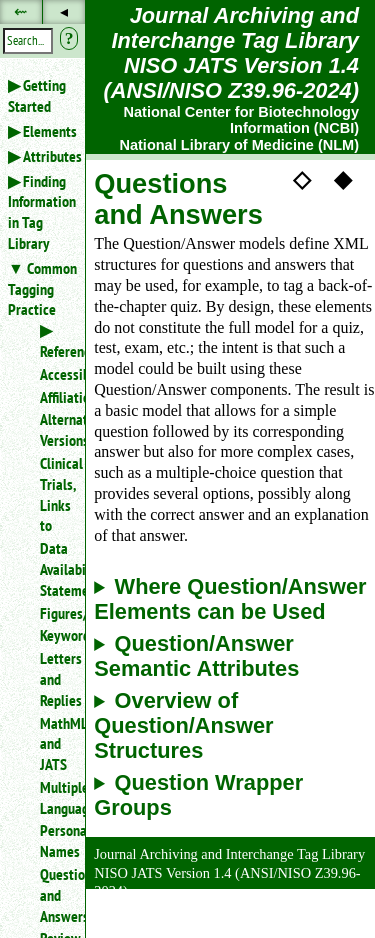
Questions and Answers (54, 895)
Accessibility (54, 374)
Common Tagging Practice (42, 289)
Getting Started (37, 95)
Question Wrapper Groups (198, 795)
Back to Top (320, 926)
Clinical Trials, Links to (54, 494)
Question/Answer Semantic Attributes (196, 656)
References (71, 351)
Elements (50, 131)
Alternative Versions (54, 429)
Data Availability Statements (54, 569)
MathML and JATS (54, 744)
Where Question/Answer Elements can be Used (230, 599)
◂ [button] (64, 11)
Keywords (54, 635)
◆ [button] (343, 178)
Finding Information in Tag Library (42, 212)
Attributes (52, 156)
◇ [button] (302, 178)
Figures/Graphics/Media (54, 613)
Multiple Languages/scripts (54, 797)
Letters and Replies (54, 679)
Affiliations (54, 397)
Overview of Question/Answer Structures (183, 726)
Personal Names (54, 840)
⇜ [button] (20, 11)
